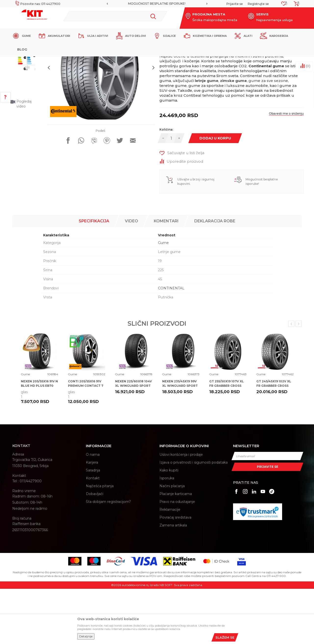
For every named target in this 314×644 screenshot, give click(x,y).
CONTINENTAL (171, 344)
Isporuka (167, 534)
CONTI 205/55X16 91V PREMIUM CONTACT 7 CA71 (86, 441)
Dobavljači (95, 549)
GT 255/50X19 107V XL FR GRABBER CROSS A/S (227, 441)
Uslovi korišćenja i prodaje (181, 510)
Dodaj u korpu (216, 198)
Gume (99, 60)
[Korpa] (295, 5)
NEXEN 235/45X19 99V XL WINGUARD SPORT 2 (180, 441)
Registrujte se (258, 4)
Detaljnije (86, 636)
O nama (93, 510)
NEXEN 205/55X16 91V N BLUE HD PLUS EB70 (39, 439)
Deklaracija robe (215, 276)
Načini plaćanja (172, 541)
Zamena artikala (173, 581)
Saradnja (93, 526)
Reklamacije (170, 565)
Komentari (166, 276)
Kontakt (93, 534)
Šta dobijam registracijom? (108, 557)
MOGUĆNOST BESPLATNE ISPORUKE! (157, 4)
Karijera (92, 518)
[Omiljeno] (284, 5)
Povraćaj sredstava (175, 573)
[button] (115, 16)
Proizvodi (85, 60)
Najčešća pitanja (100, 541)
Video (131, 276)
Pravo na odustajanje (177, 557)
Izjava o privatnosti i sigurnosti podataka (194, 518)
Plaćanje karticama (176, 549)
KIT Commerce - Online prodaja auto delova (43, 60)
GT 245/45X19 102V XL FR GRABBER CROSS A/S (274, 441)
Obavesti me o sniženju (282, 173)
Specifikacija (94, 276)
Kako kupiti (169, 526)
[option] (157, 4)
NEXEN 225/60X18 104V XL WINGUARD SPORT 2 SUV (133, 441)
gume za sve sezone (268, 140)
